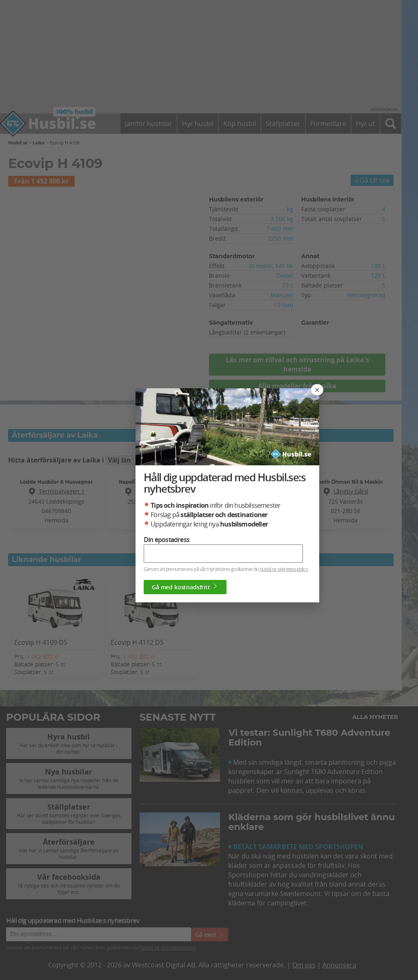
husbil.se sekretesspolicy (284, 569)
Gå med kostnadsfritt (185, 587)
